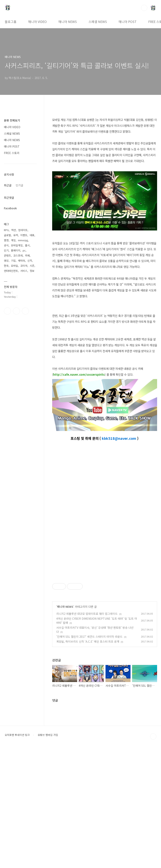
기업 (13, 261)
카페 (27, 255)
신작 (30, 261)
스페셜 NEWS (98, 22)
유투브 (25, 311)
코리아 (24, 266)
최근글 (8, 185)
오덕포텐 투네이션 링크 (17, 854)
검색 (144, 8)
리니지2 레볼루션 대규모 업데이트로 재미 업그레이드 (87, 733)
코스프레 (18, 255)
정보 (32, 271)
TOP (153, 856)
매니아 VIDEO (37, 22)
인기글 (19, 185)
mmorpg (23, 240)
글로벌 (7, 235)
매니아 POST (128, 22)
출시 (27, 245)
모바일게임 (17, 245)
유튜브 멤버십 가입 (48, 854)
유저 (16, 235)
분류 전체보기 (12, 120)
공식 (6, 245)
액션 (13, 230)
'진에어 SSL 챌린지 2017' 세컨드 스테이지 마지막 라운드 (89, 756)
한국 (6, 266)
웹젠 (6, 240)
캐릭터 (21, 261)
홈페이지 (16, 250)
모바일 (14, 266)
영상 (6, 261)
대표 (32, 235)
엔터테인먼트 (11, 271)
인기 (6, 250)
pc (24, 250)
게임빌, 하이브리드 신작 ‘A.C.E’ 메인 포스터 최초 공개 (88, 761)
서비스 (24, 271)
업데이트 (23, 230)
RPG (6, 230)
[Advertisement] (105, 600)
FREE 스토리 (12, 153)
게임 (13, 240)
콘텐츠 (7, 255)
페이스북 (7, 311)
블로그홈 (11, 22)
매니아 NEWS (68, 22)
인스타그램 (16, 311)
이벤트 (24, 235)
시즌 (32, 266)
